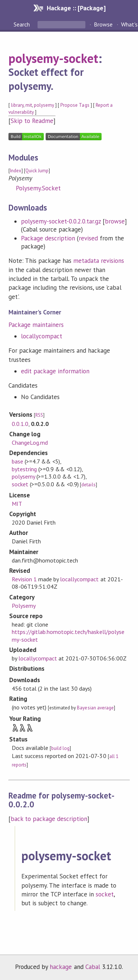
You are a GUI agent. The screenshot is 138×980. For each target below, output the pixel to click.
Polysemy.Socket (38, 188)
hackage (61, 967)
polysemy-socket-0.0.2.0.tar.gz (61, 221)
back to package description (49, 819)
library (17, 105)
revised (88, 238)
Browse (103, 24)
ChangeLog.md (30, 443)
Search (22, 24)
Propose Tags (75, 105)
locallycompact (42, 336)
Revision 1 (24, 579)
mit (29, 105)
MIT (17, 504)
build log (60, 748)
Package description (48, 238)
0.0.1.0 (20, 424)
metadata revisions (99, 261)
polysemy (44, 105)
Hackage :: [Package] (76, 8)
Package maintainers (36, 325)
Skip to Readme (32, 121)
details (88, 485)
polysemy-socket (53, 58)
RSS (39, 415)
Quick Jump (37, 171)
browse (115, 221)
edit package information (55, 371)
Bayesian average (95, 708)
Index (16, 171)
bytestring (24, 469)
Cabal (93, 967)
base (17, 461)
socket (20, 484)
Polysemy (24, 606)
